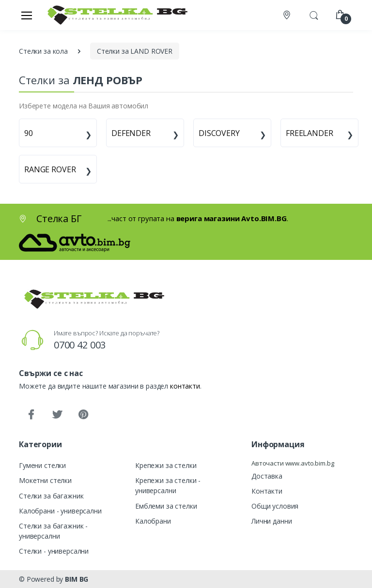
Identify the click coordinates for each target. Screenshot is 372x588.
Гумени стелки (42, 465)
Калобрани (153, 521)
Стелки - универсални (54, 551)
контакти (185, 386)
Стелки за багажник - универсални (53, 531)
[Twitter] (57, 415)
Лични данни (271, 521)
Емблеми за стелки (166, 506)
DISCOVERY (219, 133)
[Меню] (27, 15)
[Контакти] (288, 15)
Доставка (267, 476)
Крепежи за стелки (166, 465)
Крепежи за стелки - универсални (168, 485)
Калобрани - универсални (60, 511)
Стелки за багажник (51, 496)
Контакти (267, 491)
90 (29, 133)
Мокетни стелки (45, 480)
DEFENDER (131, 133)
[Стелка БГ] (115, 15)
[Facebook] (31, 415)
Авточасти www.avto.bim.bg (293, 463)
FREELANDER (310, 133)
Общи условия (275, 506)
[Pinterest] (83, 415)
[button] (314, 14)
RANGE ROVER (50, 169)
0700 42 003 (80, 345)
